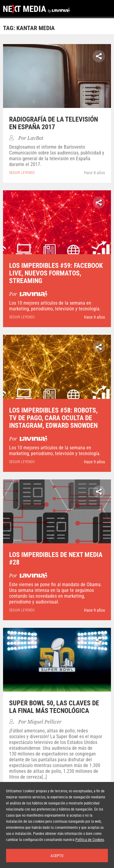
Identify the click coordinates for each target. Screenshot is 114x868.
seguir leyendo (22, 173)
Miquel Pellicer (44, 722)
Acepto (57, 856)
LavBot (35, 138)
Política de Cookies (90, 840)
